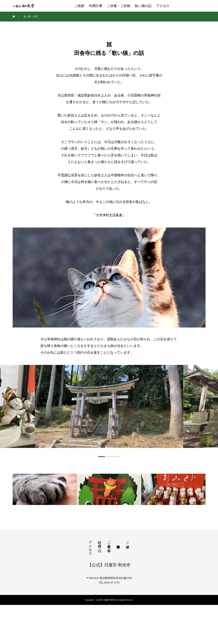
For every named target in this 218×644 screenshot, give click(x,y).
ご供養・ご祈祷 (119, 6)
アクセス (163, 6)
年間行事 (96, 6)
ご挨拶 (79, 6)
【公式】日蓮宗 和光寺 (109, 604)
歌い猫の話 (143, 6)
